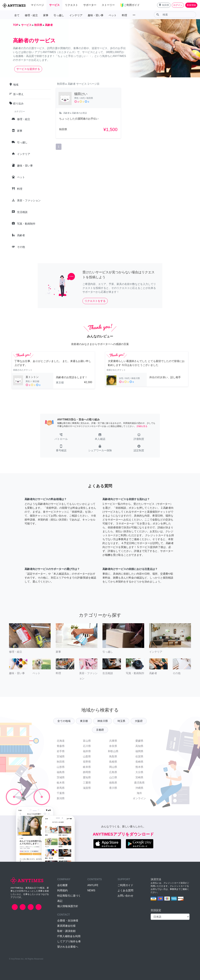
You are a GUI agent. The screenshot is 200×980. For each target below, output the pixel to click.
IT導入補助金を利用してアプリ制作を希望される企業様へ (69, 941)
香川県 (113, 788)
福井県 (87, 751)
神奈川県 (103, 721)
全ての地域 (64, 721)
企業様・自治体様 (68, 921)
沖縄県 (139, 788)
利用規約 (62, 890)
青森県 (61, 746)
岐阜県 (87, 767)
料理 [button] (124, 15)
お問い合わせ (125, 896)
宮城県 (61, 756)
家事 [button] (46, 15)
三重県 (87, 783)
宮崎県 (139, 777)
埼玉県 (121, 721)
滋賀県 (87, 788)
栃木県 (61, 783)
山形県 (61, 767)
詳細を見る (142, 426)
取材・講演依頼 (66, 931)
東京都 (84, 721)
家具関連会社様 (66, 926)
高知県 (139, 746)
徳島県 (113, 783)
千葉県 (61, 793)
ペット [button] (113, 15)
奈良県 (113, 746)
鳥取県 (113, 756)
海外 (139, 793)
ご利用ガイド (125, 885)
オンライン (139, 798)
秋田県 (61, 762)
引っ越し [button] (59, 15)
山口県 (113, 777)
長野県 (87, 762)
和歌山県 (113, 751)
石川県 (87, 746)
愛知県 (87, 777)
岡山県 (113, 767)
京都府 (100, 730)
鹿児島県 (139, 783)
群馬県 (61, 788)
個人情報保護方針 (68, 906)
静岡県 (87, 772)
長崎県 (139, 762)
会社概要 (62, 885)
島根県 (113, 762)
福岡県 (139, 751)
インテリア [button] (76, 15)
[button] (164, 5)
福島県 (61, 772)
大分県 (139, 772)
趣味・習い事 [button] (96, 15)
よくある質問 (125, 890)
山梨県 (87, 756)
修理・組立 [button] (31, 15)
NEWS (91, 890)
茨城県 (61, 777)
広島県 (113, 772)
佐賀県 (139, 756)
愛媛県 (139, 741)
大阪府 (139, 721)
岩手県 (61, 751)
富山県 (87, 741)
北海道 (61, 741)
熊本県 (139, 767)
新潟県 (61, 798)
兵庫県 (113, 741)
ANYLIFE (93, 885)
